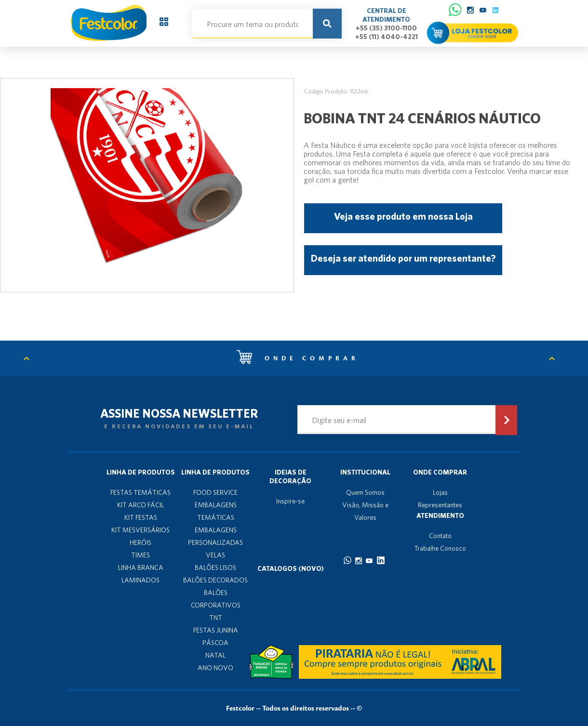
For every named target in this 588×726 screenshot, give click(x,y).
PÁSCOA (215, 643)
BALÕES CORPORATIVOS (216, 599)
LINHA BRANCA (141, 568)
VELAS (215, 555)
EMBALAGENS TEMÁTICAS (216, 511)
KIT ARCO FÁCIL (140, 505)
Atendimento (440, 515)
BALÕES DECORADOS (215, 580)
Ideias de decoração (290, 476)
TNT (216, 618)
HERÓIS (140, 542)
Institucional (365, 472)
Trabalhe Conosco (440, 548)
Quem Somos (365, 492)
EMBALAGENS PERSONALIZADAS (215, 536)
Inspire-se (290, 501)
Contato (440, 536)
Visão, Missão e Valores (365, 511)
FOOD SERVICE (215, 492)
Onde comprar (298, 358)
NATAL (215, 655)
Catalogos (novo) (291, 568)
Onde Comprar (440, 472)
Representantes (440, 505)
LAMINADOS (140, 580)
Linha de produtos (141, 472)
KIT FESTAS (141, 517)
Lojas (440, 492)
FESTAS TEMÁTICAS (140, 492)
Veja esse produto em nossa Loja (403, 216)
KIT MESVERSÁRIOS (140, 530)
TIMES (140, 555)
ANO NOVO (215, 668)
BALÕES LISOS (215, 568)
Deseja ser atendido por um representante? (403, 258)
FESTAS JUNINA (216, 630)
